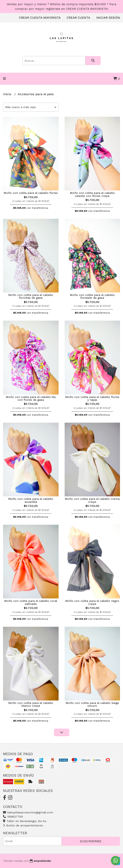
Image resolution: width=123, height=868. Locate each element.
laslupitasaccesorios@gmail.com (28, 812)
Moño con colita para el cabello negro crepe (92, 602)
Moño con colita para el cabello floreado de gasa (92, 296)
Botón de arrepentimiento (23, 825)
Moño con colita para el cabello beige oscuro (92, 704)
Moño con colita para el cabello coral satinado (31, 602)
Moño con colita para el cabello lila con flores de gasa (31, 398)
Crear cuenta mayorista (40, 18)
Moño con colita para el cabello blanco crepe (31, 704)
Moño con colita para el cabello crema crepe (92, 500)
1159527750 (13, 817)
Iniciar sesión (108, 18)
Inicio (8, 94)
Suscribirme (91, 841)
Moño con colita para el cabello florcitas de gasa (31, 296)
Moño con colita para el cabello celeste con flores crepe (92, 194)
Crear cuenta (78, 18)
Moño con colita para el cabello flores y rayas (92, 398)
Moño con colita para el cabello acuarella (31, 500)
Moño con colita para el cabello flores (31, 193)
